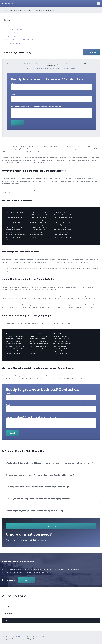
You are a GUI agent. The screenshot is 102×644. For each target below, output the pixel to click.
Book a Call (92, 52)
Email (13, 95)
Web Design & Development (14, 43)
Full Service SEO (10, 26)
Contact (8, 620)
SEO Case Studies (17, 636)
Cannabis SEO (61, 237)
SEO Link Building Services (14, 29)
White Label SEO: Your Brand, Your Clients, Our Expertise (23, 40)
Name (13, 83)
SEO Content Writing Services (15, 33)
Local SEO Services (11, 36)
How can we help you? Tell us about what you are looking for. (36, 107)
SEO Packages (9, 614)
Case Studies (8, 607)
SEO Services (6, 636)
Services (7, 600)
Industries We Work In (40, 636)
